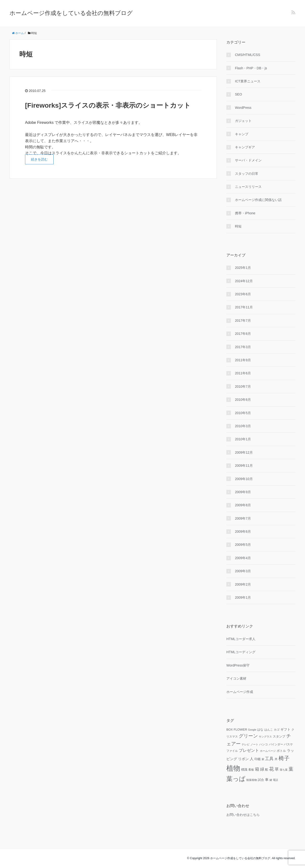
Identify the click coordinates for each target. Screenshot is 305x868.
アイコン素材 (236, 678)
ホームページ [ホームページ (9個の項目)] (268, 751)
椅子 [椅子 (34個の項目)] (284, 758)
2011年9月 (243, 360)
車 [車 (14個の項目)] (267, 780)
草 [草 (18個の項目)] (277, 769)
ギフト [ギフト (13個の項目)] (285, 729)
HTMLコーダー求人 (241, 639)
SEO (239, 94)
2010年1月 (243, 439)
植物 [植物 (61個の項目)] (233, 768)
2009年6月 (243, 532)
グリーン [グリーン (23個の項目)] (248, 736)
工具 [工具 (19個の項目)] (269, 759)
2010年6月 (243, 400)
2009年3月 (243, 571)
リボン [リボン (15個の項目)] (243, 759)
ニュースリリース (248, 187)
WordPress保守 (238, 665)
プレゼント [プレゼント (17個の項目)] (249, 750)
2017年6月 (243, 334)
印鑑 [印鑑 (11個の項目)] (258, 759)
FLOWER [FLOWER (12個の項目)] (240, 730)
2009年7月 (243, 518)
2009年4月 (243, 558)
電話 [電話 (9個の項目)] (275, 780)
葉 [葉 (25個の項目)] (291, 769)
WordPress (243, 108)
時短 (238, 226)
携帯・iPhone (245, 213)
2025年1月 (243, 268)
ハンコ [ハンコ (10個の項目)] (264, 744)
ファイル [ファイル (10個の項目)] (232, 751)
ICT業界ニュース (248, 81)
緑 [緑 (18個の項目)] (262, 769)
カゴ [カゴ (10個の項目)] (277, 730)
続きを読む (39, 159)
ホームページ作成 (240, 692)
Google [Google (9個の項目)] (252, 730)
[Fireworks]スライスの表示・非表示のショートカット (108, 105)
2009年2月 (243, 584)
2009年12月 (244, 452)
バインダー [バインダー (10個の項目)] (276, 744)
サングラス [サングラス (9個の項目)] (265, 737)
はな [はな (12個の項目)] (260, 730)
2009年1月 (243, 597)
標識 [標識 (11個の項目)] (244, 770)
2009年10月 (244, 479)
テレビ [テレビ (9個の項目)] (246, 744)
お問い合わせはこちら (243, 815)
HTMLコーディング (241, 652)
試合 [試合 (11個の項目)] (261, 780)
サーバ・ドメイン (248, 160)
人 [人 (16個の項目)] (252, 759)
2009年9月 (243, 492)
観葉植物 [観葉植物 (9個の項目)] (252, 780)
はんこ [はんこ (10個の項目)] (269, 730)
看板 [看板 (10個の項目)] (251, 770)
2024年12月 (244, 281)
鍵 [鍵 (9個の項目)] (271, 780)
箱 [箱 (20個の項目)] (257, 769)
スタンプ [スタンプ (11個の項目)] (279, 737)
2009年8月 (243, 505)
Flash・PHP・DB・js (251, 68)
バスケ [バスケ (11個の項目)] (288, 744)
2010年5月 (243, 413)
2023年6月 (243, 294)
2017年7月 (243, 321)
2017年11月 (244, 307)
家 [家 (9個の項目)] (263, 759)
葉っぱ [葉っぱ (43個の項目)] (236, 779)
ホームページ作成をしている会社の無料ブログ (71, 13)
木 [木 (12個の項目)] (276, 759)
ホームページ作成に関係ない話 (258, 200)
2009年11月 (244, 466)
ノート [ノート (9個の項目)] (254, 744)
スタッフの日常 (247, 174)
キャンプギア (245, 147)
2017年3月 (243, 347)
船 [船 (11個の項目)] (267, 770)
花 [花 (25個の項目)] (271, 769)
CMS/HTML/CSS (248, 55)
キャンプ (242, 134)
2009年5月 (243, 545)
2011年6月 (243, 373)
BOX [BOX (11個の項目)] (230, 730)
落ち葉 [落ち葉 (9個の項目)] (284, 770)
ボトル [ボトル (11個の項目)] (281, 751)
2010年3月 (243, 426)
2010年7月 (243, 386)
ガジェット (243, 121)
